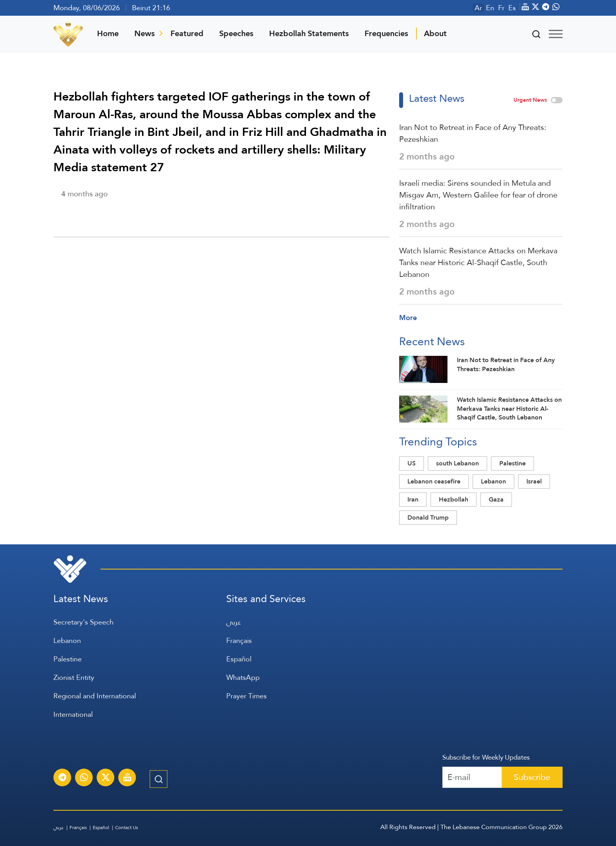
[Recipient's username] (472, 777)
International (73, 714)
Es (512, 8)
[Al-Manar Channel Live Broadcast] (127, 778)
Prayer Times (247, 696)
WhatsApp (243, 677)
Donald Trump (428, 517)
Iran (413, 499)
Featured (187, 33)
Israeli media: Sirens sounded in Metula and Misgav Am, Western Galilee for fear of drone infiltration (478, 195)
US (412, 463)
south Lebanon (457, 463)
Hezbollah (454, 499)
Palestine (512, 463)
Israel (534, 481)
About (435, 33)
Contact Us (126, 828)
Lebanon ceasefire (434, 481)
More (408, 318)
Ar (478, 8)
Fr (501, 8)
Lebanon (493, 481)
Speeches (236, 33)
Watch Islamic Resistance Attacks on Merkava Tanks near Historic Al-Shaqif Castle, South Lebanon (478, 262)
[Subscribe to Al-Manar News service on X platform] (106, 778)
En (490, 8)
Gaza (496, 499)
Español (239, 659)
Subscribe (532, 777)
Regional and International (95, 696)
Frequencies (386, 33)
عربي (234, 622)
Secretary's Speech (83, 622)
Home (108, 33)
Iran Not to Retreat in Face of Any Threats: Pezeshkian (473, 133)
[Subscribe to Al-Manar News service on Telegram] (62, 778)
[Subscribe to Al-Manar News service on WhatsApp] (84, 778)
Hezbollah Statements (309, 33)
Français (239, 640)
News (145, 33)
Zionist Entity (74, 677)
